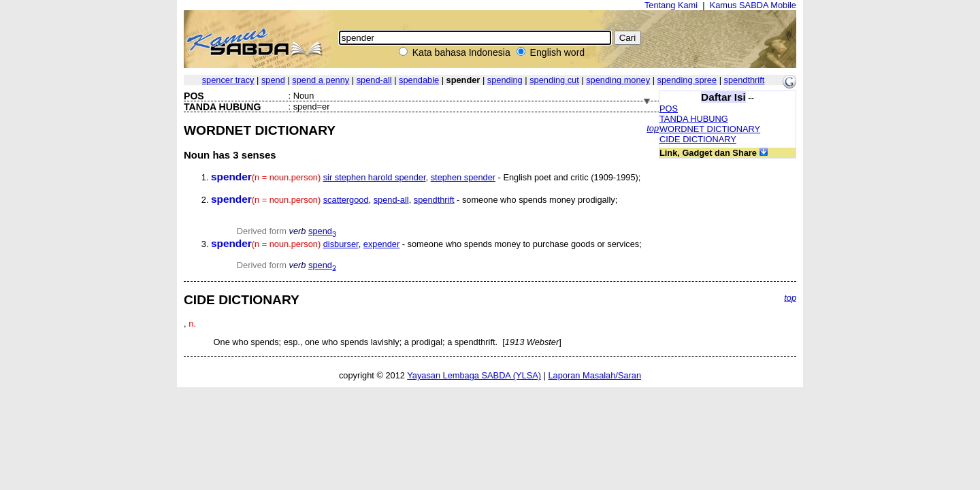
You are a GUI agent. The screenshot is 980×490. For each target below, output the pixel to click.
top (653, 128)
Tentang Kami (671, 5)
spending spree (687, 80)
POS (669, 109)
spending (505, 80)
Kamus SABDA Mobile (753, 5)
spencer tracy (228, 80)
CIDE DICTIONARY (698, 139)
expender (381, 244)
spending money (618, 80)
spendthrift (745, 80)
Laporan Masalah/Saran (594, 375)
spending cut (554, 80)
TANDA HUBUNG (694, 119)
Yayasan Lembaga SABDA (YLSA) (474, 375)
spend (273, 80)
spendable (419, 80)
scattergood (346, 200)
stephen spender (463, 177)
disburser (341, 244)
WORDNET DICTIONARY (710, 129)
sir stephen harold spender (375, 177)
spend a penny (321, 80)
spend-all (374, 80)
